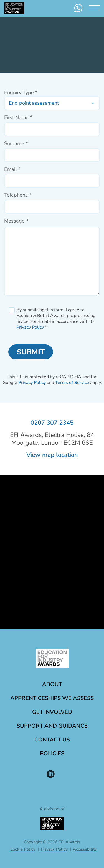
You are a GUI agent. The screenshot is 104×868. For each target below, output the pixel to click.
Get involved (52, 712)
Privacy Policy (30, 327)
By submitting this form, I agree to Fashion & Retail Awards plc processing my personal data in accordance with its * (56, 319)
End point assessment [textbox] (34, 103)
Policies (52, 754)
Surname (16, 144)
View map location (52, 455)
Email (12, 169)
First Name (18, 118)
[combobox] (52, 103)
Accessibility (85, 849)
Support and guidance (52, 726)
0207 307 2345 (52, 423)
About (52, 684)
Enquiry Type (21, 93)
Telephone (18, 195)
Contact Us (52, 740)
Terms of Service (72, 383)
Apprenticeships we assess (52, 698)
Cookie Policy (23, 849)
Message (16, 221)
